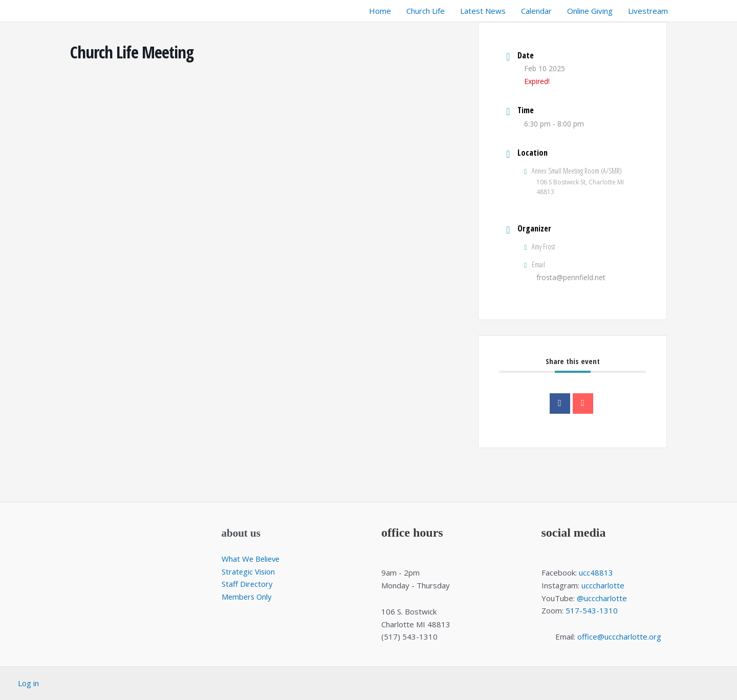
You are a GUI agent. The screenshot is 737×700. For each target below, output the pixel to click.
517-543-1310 (592, 610)
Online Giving (590, 11)
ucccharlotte (603, 585)
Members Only (248, 597)
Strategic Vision (249, 571)
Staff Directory (247, 584)
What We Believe (252, 559)
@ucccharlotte (602, 598)
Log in (28, 683)
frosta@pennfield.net (571, 277)
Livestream (648, 11)
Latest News (483, 11)
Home (380, 11)
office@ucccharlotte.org (619, 637)
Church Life (426, 11)
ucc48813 (596, 572)
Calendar (536, 11)
